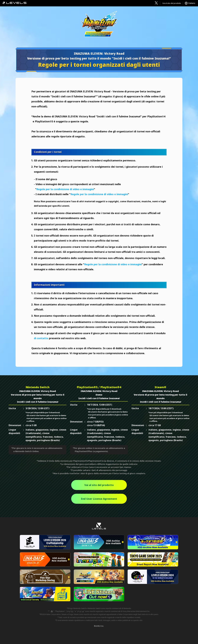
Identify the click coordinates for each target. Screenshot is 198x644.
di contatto (41, 338)
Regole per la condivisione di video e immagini (65, 189)
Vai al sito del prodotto (172, 3)
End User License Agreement (99, 499)
